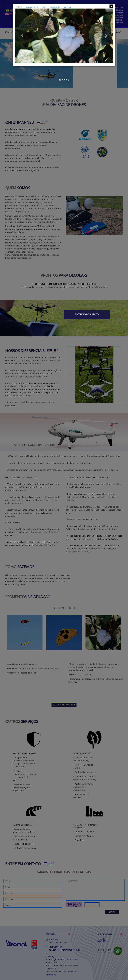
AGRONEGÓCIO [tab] (32, 7)
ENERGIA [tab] (68, 7)
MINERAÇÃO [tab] (55, 7)
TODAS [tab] (19, 7)
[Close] (111, 6)
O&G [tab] (44, 7)
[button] (22, 36)
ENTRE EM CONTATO (87, 314)
